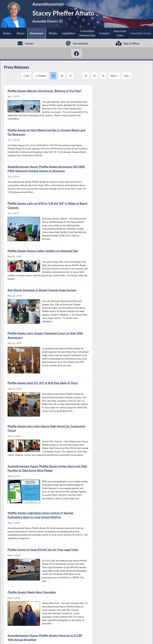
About (20, 33)
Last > (127, 76)
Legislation (68, 33)
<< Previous (40, 76)
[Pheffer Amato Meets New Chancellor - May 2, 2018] (40, 403)
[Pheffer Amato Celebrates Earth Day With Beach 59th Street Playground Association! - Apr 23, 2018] (40, 538)
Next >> (114, 76)
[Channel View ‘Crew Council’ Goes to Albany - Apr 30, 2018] (40, 492)
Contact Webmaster (128, 638)
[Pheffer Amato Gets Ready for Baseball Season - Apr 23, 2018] (112, 492)
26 (62, 76)
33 (86, 76)
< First (26, 76)
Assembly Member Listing (45, 638)
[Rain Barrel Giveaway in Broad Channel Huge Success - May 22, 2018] (112, 205)
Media (53, 33)
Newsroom (37, 33)
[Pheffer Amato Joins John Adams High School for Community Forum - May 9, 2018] (40, 306)
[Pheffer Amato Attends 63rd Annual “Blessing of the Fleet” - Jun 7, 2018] (40, 108)
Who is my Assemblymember (81, 638)
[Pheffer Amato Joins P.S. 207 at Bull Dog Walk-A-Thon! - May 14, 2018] (112, 254)
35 (103, 76)
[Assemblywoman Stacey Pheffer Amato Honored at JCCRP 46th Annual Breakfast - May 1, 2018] (112, 403)
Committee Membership (87, 33)
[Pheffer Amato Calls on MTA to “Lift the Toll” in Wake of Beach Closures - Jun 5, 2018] (112, 155)
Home (7, 33)
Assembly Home (16, 638)
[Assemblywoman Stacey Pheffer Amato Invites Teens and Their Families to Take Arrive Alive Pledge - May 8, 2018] (112, 306)
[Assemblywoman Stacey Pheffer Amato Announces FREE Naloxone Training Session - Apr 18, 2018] (112, 538)
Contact (105, 33)
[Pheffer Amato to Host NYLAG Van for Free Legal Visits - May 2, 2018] (112, 356)
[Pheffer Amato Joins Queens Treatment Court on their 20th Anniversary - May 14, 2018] (40, 254)
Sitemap (107, 638)
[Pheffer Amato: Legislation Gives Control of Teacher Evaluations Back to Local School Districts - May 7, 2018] (40, 356)
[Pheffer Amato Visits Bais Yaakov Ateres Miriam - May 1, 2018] (112, 449)
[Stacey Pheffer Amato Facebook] (76, 54)
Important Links (120, 33)
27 (70, 76)
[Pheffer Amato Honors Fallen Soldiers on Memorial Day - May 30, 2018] (40, 205)
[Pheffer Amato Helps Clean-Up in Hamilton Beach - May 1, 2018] (40, 449)
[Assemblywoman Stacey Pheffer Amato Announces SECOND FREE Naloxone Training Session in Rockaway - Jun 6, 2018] (40, 155)
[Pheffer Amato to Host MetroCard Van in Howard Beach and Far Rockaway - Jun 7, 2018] (112, 108)
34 (94, 76)
